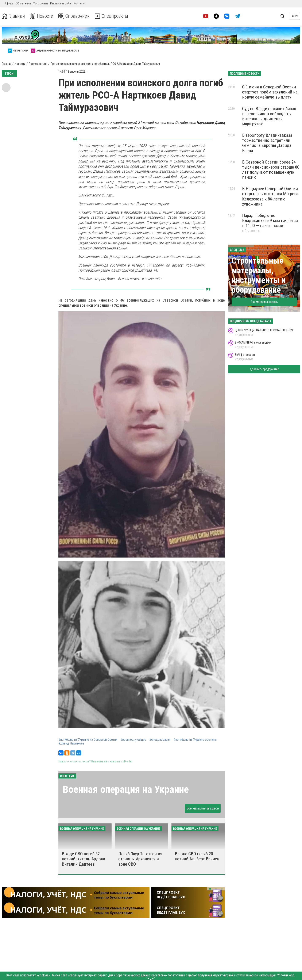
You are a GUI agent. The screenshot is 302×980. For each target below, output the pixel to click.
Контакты (79, 3)
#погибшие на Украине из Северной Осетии (88, 740)
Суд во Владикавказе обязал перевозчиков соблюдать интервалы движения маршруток (269, 116)
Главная (13, 16)
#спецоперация (160, 740)
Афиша (9, 3)
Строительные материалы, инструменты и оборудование (259, 275)
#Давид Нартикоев (71, 743)
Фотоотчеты (40, 3)
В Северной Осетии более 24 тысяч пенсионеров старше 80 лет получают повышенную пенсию (271, 170)
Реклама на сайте (61, 3)
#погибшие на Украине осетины (195, 740)
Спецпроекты (113, 16)
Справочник (75, 16)
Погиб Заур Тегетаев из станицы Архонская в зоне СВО (140, 859)
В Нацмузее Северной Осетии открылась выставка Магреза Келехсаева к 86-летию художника (270, 196)
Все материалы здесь (203, 808)
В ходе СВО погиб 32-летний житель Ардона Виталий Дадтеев (83, 859)
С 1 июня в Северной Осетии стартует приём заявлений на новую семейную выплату (270, 92)
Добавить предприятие (264, 369)
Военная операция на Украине (126, 789)
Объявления (23, 3)
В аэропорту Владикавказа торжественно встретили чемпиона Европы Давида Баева (267, 143)
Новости (42, 16)
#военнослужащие (133, 740)
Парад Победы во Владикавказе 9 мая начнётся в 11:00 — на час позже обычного (270, 223)
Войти (295, 16)
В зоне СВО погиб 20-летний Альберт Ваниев (197, 856)
